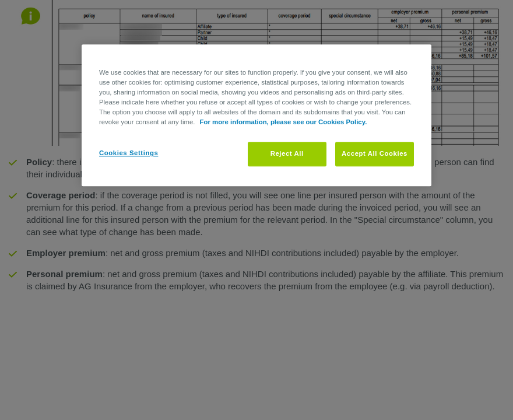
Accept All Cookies (375, 154)
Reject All (287, 154)
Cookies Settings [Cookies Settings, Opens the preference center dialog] (129, 153)
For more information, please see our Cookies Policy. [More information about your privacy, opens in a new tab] (284, 123)
